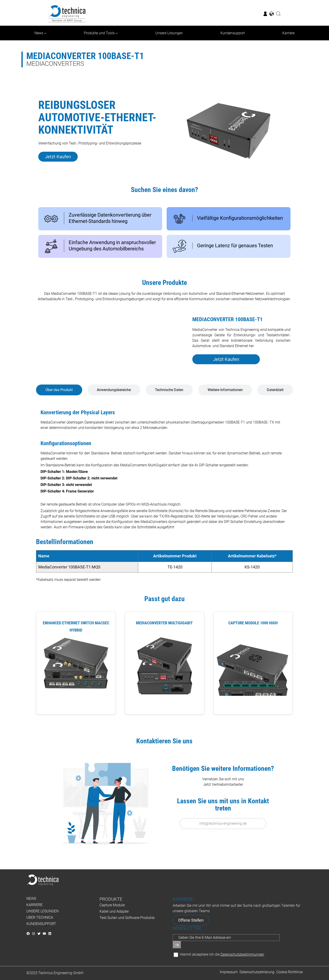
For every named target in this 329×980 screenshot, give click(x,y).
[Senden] (177, 945)
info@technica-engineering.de (223, 823)
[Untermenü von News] (45, 33)
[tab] (59, 390)
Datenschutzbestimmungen (242, 954)
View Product (76, 705)
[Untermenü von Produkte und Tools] (117, 33)
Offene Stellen (191, 920)
